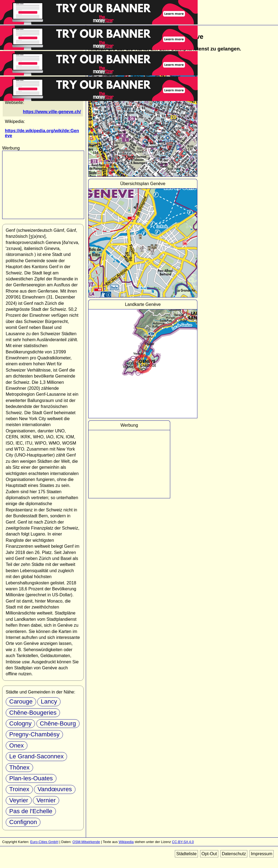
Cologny (20, 723)
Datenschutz (234, 854)
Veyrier (19, 800)
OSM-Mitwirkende (86, 842)
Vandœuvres (55, 789)
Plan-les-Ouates (31, 778)
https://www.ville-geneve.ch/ (52, 112)
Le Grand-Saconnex (36, 756)
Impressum (262, 854)
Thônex (19, 767)
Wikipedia (126, 842)
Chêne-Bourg (58, 723)
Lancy (49, 701)
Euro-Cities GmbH (44, 842)
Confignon (23, 822)
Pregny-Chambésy (34, 734)
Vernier (46, 800)
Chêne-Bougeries (33, 713)
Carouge (21, 701)
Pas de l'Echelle (31, 811)
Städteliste (186, 854)
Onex (17, 745)
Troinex (19, 789)
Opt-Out (209, 854)
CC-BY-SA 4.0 (183, 842)
